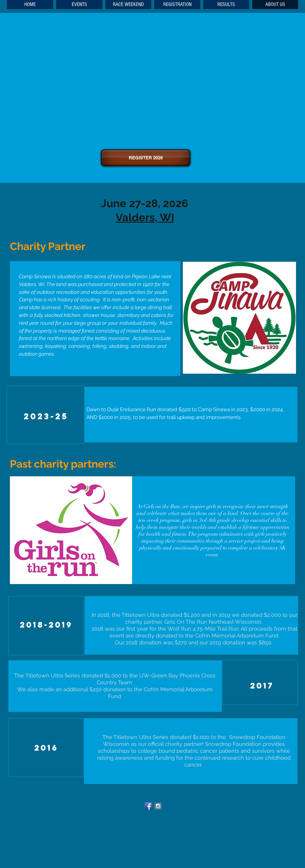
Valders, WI (145, 217)
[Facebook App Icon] (148, 806)
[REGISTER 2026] (146, 158)
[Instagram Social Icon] (158, 806)
